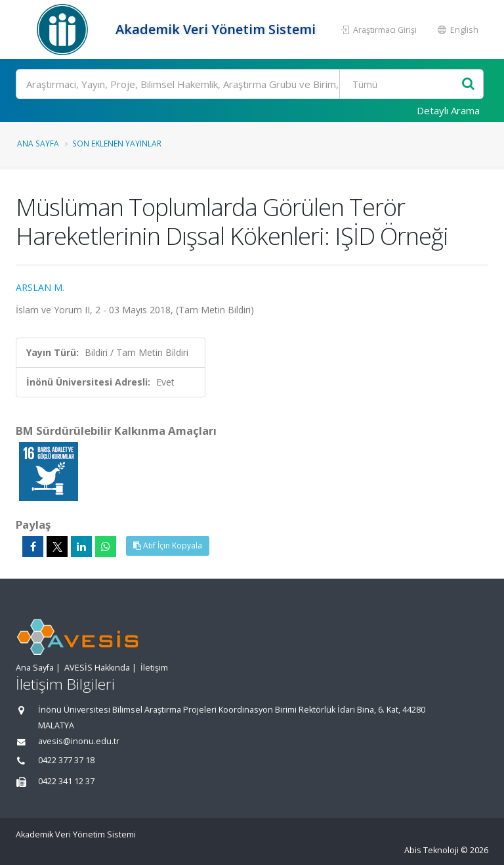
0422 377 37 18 (66, 760)
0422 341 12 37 (66, 781)
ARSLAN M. (40, 287)
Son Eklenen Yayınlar (117, 143)
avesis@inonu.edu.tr (79, 741)
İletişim (154, 668)
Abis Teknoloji (431, 850)
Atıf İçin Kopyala (168, 545)
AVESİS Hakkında (97, 668)
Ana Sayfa (38, 143)
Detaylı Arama (448, 110)
